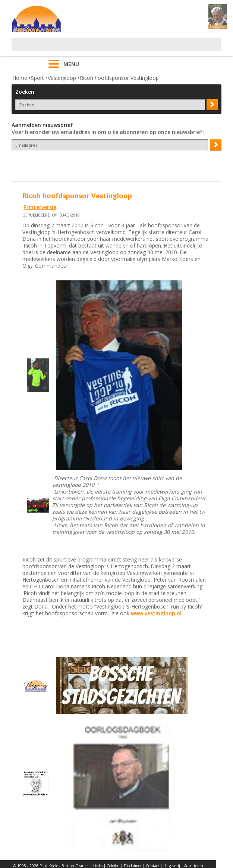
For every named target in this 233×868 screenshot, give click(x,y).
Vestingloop (62, 78)
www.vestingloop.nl (156, 613)
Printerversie (40, 207)
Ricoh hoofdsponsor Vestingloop (119, 78)
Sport (37, 78)
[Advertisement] (99, 49)
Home (20, 78)
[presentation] (55, 164)
